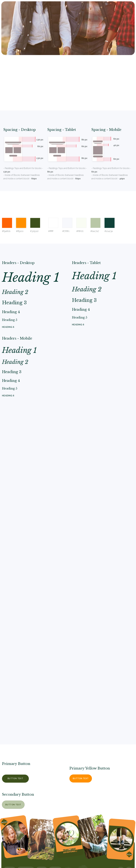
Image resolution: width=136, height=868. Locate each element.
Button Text (15, 778)
